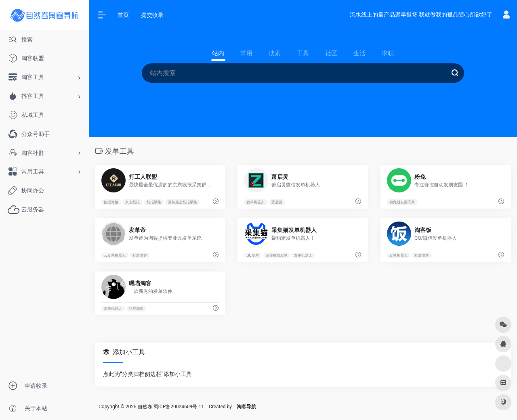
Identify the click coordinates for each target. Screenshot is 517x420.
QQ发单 (253, 255)
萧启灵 (277, 202)
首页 (123, 15)
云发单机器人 (115, 255)
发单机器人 (256, 202)
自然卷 (145, 407)
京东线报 (132, 202)
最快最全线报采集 (183, 202)
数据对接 (111, 202)
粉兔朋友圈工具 (402, 202)
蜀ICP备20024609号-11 (179, 407)
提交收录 (152, 15)
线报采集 (154, 202)
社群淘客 (140, 255)
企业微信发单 (277, 255)
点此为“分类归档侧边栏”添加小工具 (147, 374)
